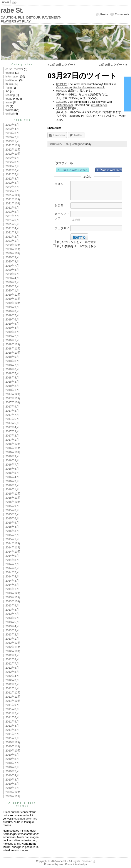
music (9, 84)
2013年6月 (12, 618)
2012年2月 (12, 684)
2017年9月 (12, 407)
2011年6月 (12, 717)
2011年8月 (12, 709)
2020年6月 (12, 270)
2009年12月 (13, 792)
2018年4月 (12, 378)
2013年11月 (13, 597)
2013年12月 (13, 593)
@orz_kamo (64, 87)
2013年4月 (12, 626)
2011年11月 (13, 697)
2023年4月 (12, 129)
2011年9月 (12, 705)
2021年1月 (12, 241)
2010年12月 (13, 742)
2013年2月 (12, 634)
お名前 (59, 205)
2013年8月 (12, 610)
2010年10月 (13, 751)
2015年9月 (12, 506)
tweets (9, 110)
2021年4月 (12, 228)
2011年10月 (13, 701)
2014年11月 (13, 547)
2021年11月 (13, 199)
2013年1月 (12, 639)
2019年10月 (13, 303)
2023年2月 (12, 137)
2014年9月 (12, 556)
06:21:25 (62, 84)
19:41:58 (62, 108)
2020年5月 (12, 274)
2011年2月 (12, 734)
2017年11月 (13, 398)
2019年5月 (12, 324)
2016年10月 (13, 452)
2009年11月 (13, 796)
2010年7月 (12, 763)
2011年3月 (12, 730)
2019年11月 (13, 299)
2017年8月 (12, 411)
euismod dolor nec (26, 819)
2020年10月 (13, 253)
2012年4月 (12, 676)
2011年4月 (12, 726)
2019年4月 (12, 328)
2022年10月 (13, 154)
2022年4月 (12, 179)
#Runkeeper (99, 105)
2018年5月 (12, 373)
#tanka (77, 87)
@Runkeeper (65, 105)
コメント (60, 184)
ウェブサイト (62, 230)
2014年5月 (12, 572)
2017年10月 (13, 402)
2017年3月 (12, 431)
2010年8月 (12, 759)
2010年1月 (12, 788)
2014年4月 (12, 576)
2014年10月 (13, 552)
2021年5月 (12, 224)
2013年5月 (12, 622)
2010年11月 (13, 746)
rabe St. (12, 10)
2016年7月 (12, 465)
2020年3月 (12, 282)
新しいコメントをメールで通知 (76, 242)
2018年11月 (13, 348)
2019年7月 (12, 315)
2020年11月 (13, 249)
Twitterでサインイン (72, 170)
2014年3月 (12, 581)
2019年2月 (12, 336)
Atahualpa (81, 864)
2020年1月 (12, 290)
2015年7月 (12, 514)
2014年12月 (13, 543)
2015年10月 (13, 502)
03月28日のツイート (63, 65)
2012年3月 (12, 680)
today (9, 99)
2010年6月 (12, 767)
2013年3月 (12, 630)
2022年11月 (13, 150)
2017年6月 (12, 419)
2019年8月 (12, 311)
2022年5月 (12, 174)
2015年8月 (12, 510)
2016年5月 (12, 473)
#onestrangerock (93, 87)
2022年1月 (12, 191)
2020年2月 (12, 286)
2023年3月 (12, 133)
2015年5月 (12, 523)
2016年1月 (12, 489)
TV (7, 106)
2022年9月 (12, 158)
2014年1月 (12, 589)
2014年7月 (12, 564)
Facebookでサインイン (112, 170)
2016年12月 (13, 444)
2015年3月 (12, 531)
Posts (104, 14)
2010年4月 (12, 775)
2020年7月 (12, 266)
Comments (122, 14)
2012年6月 (12, 668)
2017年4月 (12, 427)
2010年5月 (12, 771)
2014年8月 (12, 560)
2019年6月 (12, 319)
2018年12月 (13, 344)
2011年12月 (13, 693)
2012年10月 (13, 651)
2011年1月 (12, 738)
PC (7, 91)
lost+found (12, 80)
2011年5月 (12, 722)
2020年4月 (12, 278)
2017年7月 (12, 415)
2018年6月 (12, 369)
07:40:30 (62, 91)
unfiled (10, 114)
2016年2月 (12, 485)
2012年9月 (12, 655)
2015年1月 (12, 539)
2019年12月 (13, 295)
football (10, 73)
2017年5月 (12, 423)
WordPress (65, 864)
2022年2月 (12, 187)
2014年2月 (12, 585)
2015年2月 (12, 535)
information (12, 76)
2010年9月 (12, 755)
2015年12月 (13, 494)
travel (9, 102)
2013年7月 (12, 614)
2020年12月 (13, 245)
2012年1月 (12, 688)
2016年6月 (12, 469)
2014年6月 (12, 568)
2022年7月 (12, 166)
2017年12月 (13, 394)
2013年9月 (12, 605)
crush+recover (14, 69)
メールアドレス (62, 216)
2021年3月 (12, 232)
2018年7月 (12, 365)
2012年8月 (12, 659)
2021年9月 (12, 208)
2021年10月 (13, 203)
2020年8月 (12, 261)
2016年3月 (12, 481)
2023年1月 (12, 141)
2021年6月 (12, 220)
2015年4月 (12, 527)
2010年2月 (12, 784)
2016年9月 (12, 456)
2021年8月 (12, 212)
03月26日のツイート (112, 65)
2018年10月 (13, 353)
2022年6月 (12, 170)
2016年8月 (12, 460)
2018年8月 (12, 361)
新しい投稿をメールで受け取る (76, 246)
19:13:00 (62, 102)
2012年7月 (12, 663)
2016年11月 (13, 448)
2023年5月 (12, 125)
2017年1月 (12, 440)
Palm (9, 88)
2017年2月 (12, 436)
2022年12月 (13, 145)
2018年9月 (12, 357)
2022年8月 (12, 162)
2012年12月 (13, 643)
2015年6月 (12, 518)
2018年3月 (12, 382)
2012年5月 (12, 672)
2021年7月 (12, 216)
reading (10, 95)
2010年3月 (12, 780)
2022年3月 (12, 183)
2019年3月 (12, 332)
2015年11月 (13, 498)
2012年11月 (13, 647)
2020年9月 (12, 257)
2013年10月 (13, 601)
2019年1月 (12, 340)
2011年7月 (12, 713)
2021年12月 (13, 195)
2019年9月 (12, 307)
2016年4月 (12, 477)
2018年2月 (12, 386)
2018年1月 (12, 390)
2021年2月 (12, 237)
